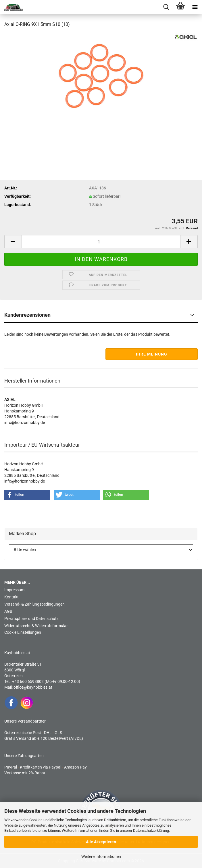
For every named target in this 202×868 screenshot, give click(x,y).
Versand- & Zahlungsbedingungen (34, 604)
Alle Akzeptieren (101, 842)
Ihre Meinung (152, 354)
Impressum (14, 590)
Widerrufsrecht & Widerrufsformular (36, 626)
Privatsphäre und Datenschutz (31, 619)
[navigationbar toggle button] (195, 7)
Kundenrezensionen (27, 315)
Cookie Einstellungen (23, 632)
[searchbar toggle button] (166, 7)
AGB (8, 611)
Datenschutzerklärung (151, 830)
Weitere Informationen (101, 857)
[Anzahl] (101, 242)
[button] (13, 242)
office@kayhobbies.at (33, 687)
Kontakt (11, 597)
